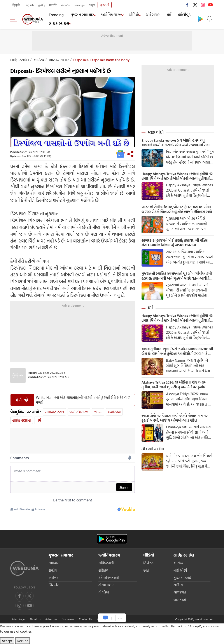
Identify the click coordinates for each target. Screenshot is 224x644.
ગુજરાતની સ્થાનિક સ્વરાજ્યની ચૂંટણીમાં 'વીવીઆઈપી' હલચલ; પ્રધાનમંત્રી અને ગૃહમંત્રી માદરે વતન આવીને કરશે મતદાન (175, 281)
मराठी (53, 5)
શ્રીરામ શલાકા (107, 585)
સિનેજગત (149, 563)
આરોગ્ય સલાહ (59, 60)
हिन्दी (16, 5)
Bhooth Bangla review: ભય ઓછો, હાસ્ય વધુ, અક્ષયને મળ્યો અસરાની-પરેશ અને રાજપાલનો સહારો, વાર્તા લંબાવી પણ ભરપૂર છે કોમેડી (176, 143)
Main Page (18, 619)
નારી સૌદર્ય (180, 570)
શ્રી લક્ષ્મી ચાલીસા (154, 458)
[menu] (15, 19)
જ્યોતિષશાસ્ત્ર (108, 16)
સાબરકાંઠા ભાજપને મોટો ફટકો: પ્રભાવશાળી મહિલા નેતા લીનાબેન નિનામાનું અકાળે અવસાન (178, 246)
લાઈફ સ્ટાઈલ (58, 23)
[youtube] (19, 606)
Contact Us (86, 619)
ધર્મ (164, 16)
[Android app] (112, 539)
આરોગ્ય (39, 60)
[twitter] (30, 596)
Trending (56, 16)
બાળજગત (180, 592)
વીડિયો (130, 16)
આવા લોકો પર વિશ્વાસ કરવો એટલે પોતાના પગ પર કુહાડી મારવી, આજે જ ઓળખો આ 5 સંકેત (176, 427)
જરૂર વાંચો (156, 133)
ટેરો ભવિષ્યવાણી (109, 578)
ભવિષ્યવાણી (106, 563)
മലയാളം (79, 5)
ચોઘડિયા (104, 592)
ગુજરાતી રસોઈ (182, 578)
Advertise (51, 619)
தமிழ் (42, 5)
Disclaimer (68, 619)
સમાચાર (53, 563)
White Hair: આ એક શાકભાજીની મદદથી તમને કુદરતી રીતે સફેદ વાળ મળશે (83, 400)
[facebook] (19, 596)
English (29, 5)
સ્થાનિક (53, 578)
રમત (146, 570)
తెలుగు (65, 5)
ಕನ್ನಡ (92, 5)
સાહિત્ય (178, 585)
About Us (35, 619)
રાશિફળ (103, 570)
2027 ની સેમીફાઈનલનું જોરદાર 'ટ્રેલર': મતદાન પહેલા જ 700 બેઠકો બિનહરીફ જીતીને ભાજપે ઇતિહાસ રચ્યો (176, 212)
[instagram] (30, 606)
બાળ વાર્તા (180, 600)
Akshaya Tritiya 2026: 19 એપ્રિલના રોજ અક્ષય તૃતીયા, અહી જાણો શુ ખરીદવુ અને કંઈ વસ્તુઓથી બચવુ (175, 392)
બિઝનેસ (54, 585)
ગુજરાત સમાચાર (79, 16)
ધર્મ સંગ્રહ (149, 16)
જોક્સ (98, 412)
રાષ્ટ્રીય (53, 570)
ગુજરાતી (105, 5)
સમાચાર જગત (54, 412)
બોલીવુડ (178, 16)
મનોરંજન (114, 412)
